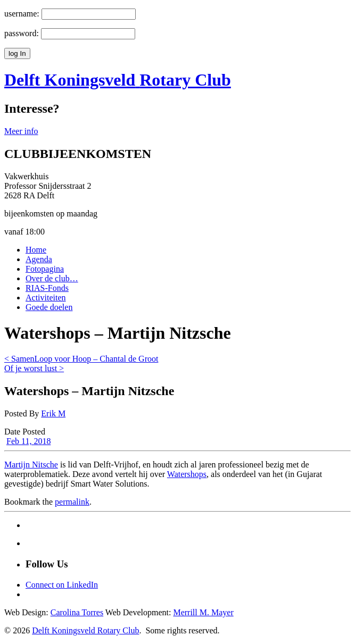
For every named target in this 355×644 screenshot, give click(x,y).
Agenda (39, 259)
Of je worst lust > (34, 368)
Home (36, 250)
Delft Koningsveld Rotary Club (85, 630)
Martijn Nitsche (31, 465)
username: (22, 14)
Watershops (187, 474)
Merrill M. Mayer (203, 612)
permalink (72, 502)
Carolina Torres (77, 612)
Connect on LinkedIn (62, 585)
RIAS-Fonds (47, 288)
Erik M (53, 413)
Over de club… (52, 278)
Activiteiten (46, 298)
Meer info (21, 131)
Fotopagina (45, 269)
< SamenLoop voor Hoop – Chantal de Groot (81, 359)
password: (22, 33)
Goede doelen (49, 307)
